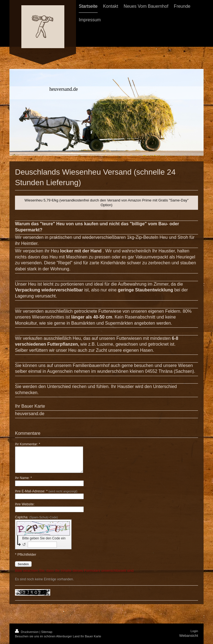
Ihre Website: (25, 504)
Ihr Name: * (23, 478)
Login (194, 631)
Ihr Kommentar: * (28, 444)
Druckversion (27, 632)
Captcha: (36, 517)
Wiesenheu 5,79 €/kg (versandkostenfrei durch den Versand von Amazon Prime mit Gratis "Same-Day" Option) (106, 203)
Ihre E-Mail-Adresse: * (46, 491)
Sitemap (47, 632)
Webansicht (189, 636)
